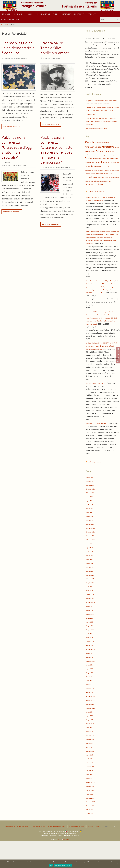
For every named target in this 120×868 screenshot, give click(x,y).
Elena (45, 58)
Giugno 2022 (90, 650)
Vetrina (59, 58)
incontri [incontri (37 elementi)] (89, 172)
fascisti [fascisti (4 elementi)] (105, 164)
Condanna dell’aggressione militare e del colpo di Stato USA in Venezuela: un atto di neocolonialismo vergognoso (102, 127)
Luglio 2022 (90, 646)
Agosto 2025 (90, 521)
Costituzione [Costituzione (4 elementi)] (88, 161)
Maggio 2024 (90, 580)
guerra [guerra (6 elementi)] (108, 168)
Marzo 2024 (90, 587)
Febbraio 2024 (91, 591)
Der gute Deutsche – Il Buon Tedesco (100, 134)
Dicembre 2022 (91, 626)
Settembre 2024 (92, 564)
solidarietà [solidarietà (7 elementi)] (93, 187)
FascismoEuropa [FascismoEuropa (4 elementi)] (98, 164)
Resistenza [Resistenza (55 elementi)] (91, 183)
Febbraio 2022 (91, 666)
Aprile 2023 (90, 611)
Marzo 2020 (90, 756)
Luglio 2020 (90, 740)
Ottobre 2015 (91, 834)
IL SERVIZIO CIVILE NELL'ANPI (97, 404)
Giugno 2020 (90, 744)
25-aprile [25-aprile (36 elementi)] (90, 148)
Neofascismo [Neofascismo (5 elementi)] (107, 176)
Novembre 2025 (92, 513)
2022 (7, 25)
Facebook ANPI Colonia (38, 851)
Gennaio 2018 (91, 791)
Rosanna (7, 58)
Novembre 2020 (92, 724)
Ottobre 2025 (91, 517)
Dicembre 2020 (91, 720)
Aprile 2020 (90, 752)
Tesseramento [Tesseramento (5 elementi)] (89, 190)
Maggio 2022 (90, 654)
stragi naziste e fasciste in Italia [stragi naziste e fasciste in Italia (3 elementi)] (104, 187)
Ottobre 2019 (91, 763)
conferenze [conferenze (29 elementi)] (109, 157)
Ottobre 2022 (91, 634)
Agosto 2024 (90, 568)
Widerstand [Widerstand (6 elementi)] (100, 190)
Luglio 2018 (90, 779)
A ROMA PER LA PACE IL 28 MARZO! (99, 444)
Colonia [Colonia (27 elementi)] (100, 157)
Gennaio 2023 (91, 623)
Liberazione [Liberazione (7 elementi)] (89, 176)
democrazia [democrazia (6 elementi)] (95, 161)
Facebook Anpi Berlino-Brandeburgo (16, 851)
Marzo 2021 (90, 709)
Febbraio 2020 (91, 759)
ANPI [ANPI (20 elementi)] (107, 148)
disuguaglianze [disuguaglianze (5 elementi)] (104, 161)
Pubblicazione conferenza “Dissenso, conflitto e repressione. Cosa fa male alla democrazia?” (57, 150)
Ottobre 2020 (91, 728)
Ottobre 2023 (91, 599)
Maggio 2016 (90, 814)
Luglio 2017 (90, 795)
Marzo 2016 (90, 818)
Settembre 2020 (92, 732)
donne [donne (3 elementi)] (110, 161)
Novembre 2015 (92, 830)
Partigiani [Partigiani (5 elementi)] (88, 179)
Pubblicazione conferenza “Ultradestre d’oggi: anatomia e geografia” (18, 147)
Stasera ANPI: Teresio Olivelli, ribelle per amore (55, 48)
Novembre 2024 (92, 556)
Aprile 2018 (90, 783)
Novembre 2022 (92, 630)
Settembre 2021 (92, 685)
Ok (51, 865)
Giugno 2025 (90, 529)
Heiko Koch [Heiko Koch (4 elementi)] (114, 168)
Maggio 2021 (90, 701)
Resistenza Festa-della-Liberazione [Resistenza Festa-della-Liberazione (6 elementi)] (109, 184)
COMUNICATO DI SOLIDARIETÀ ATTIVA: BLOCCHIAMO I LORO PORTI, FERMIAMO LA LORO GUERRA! (102, 114)
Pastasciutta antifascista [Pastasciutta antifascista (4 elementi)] (97, 179)
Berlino (54, 58)
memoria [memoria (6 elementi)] (96, 176)
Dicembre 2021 (91, 673)
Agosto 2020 (90, 736)
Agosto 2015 (90, 838)
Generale (26, 58)
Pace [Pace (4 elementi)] (113, 176)
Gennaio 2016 (91, 822)
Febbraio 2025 (91, 544)
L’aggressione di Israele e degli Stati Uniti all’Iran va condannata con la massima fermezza (101, 104)
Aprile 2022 (90, 658)
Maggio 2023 (90, 607)
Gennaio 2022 (91, 669)
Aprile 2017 (90, 799)
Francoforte (18, 58)
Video (27, 165)
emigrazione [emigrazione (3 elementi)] (115, 161)
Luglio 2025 (90, 525)
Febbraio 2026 (91, 505)
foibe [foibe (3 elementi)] (93, 168)
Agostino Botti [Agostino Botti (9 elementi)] (100, 149)
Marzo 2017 (90, 802)
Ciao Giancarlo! (91, 120)
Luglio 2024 (90, 572)
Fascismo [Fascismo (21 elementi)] (89, 164)
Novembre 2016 (92, 806)
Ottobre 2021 (91, 681)
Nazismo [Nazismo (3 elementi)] (101, 176)
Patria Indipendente (96, 486)
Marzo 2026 (90, 501)
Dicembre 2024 (91, 552)
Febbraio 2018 (91, 787)
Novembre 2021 (92, 677)
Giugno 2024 (90, 576)
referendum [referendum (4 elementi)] (111, 179)
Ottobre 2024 (91, 560)
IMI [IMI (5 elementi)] (118, 168)
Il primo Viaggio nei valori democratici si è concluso (18, 48)
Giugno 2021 (90, 697)
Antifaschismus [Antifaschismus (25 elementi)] (92, 153)
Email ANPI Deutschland (95, 851)
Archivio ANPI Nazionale (98, 197)
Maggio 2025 (90, 533)
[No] (118, 864)
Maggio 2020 (90, 748)
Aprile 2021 (90, 705)
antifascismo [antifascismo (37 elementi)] (107, 153)
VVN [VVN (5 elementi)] (95, 190)
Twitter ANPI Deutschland (76, 851)
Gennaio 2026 (91, 509)
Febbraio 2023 (91, 619)
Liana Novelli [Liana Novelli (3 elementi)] (108, 173)
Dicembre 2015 (91, 826)
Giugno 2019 (90, 771)
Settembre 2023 (92, 603)
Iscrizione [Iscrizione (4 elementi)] (103, 173)
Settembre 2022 (92, 638)
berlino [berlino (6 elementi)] (93, 157)
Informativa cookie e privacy (63, 865)
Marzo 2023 (90, 615)
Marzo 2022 (90, 662)
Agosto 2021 (90, 689)
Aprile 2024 (90, 583)
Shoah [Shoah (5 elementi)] (87, 187)
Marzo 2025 (90, 540)
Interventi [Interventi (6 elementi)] (97, 173)
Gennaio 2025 (91, 548)
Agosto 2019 (90, 767)
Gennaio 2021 (91, 716)
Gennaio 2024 (91, 595)
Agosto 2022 (90, 642)
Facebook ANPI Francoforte (57, 851)
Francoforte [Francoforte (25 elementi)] (100, 168)
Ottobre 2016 (91, 810)
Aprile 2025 (90, 536)
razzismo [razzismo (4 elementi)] (105, 179)
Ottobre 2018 (91, 775)
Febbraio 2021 (91, 713)
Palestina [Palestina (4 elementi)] (117, 176)
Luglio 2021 (90, 693)
